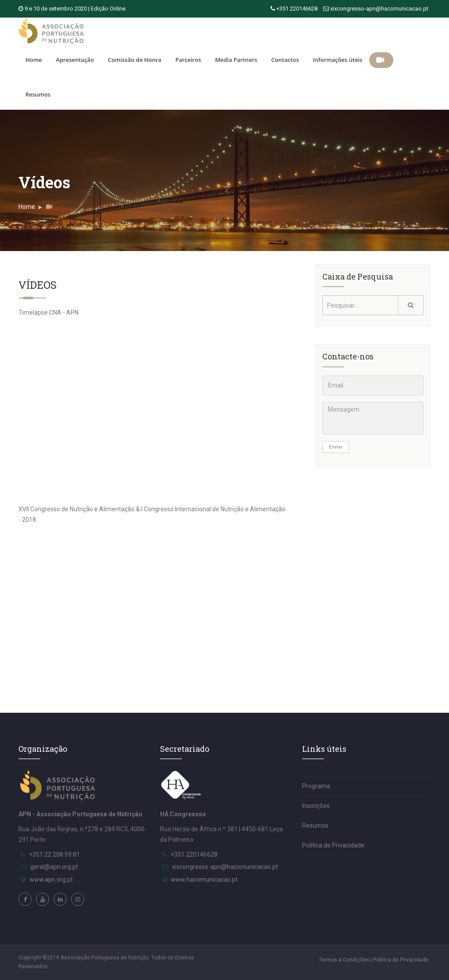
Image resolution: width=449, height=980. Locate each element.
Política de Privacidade (333, 845)
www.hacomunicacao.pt (204, 879)
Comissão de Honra (135, 60)
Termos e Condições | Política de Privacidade (374, 960)
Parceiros (188, 60)
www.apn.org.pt (51, 879)
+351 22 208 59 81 (54, 854)
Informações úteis (338, 60)
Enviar (336, 447)
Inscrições (316, 806)
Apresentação (75, 60)
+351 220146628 (297, 9)
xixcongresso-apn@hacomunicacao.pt (379, 9)
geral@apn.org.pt (54, 867)
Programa (316, 786)
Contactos (285, 60)
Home (34, 60)
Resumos (38, 94)
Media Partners (236, 60)
